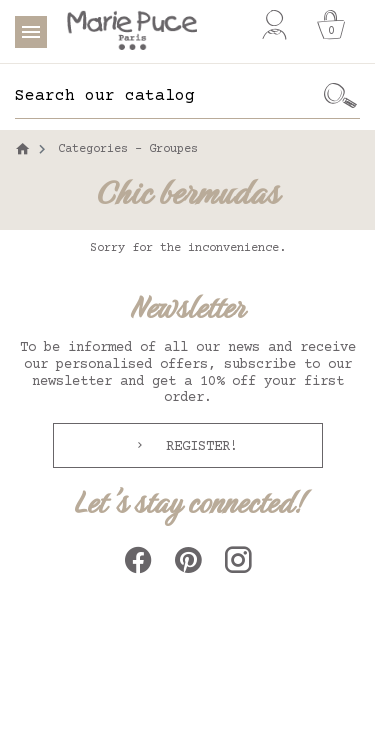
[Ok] (340, 96)
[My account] (274, 25)
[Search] (167, 96)
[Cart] (331, 25)
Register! (198, 447)
